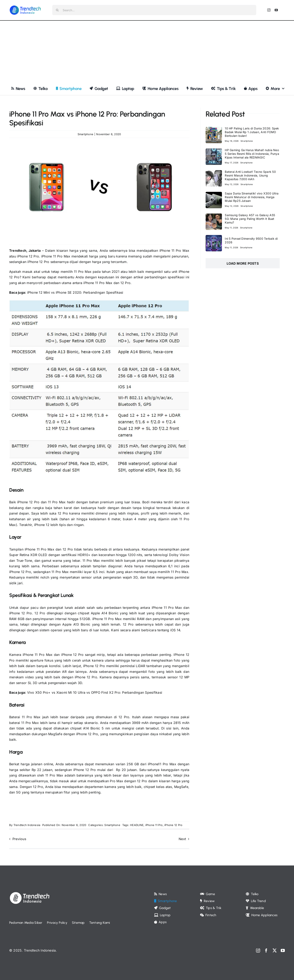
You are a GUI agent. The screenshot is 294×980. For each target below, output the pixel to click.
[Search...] (154, 10)
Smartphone (85, 134)
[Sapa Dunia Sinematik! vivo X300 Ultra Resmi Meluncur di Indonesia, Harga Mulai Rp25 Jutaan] (214, 194)
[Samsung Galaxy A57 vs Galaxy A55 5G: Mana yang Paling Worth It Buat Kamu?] (214, 216)
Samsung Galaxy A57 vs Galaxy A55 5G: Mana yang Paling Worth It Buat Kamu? (250, 219)
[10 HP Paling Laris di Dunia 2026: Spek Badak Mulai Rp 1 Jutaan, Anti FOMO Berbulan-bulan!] (214, 129)
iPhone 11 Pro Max (55, 256)
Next (182, 839)
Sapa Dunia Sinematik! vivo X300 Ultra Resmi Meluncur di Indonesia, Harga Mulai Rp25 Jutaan (252, 197)
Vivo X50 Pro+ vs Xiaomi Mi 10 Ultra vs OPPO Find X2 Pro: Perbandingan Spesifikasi (95, 692)
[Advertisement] (147, 51)
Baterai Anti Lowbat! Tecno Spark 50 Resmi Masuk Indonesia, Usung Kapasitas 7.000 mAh (250, 175)
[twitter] (275, 951)
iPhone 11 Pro (154, 825)
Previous (19, 839)
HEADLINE (137, 825)
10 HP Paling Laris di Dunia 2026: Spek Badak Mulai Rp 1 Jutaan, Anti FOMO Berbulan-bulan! (252, 132)
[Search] (57, 10)
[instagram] (269, 10)
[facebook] (266, 951)
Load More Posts (243, 263)
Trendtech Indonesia (27, 825)
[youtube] (276, 10)
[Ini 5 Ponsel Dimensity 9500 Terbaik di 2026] (214, 238)
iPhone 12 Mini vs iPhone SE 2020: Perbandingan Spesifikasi (75, 292)
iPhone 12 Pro (85, 770)
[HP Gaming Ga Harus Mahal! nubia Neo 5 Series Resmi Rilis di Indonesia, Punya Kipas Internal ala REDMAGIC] (214, 151)
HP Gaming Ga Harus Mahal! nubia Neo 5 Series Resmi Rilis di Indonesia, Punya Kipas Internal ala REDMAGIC (252, 154)
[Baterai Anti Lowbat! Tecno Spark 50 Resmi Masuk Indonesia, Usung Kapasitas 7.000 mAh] (214, 173)
